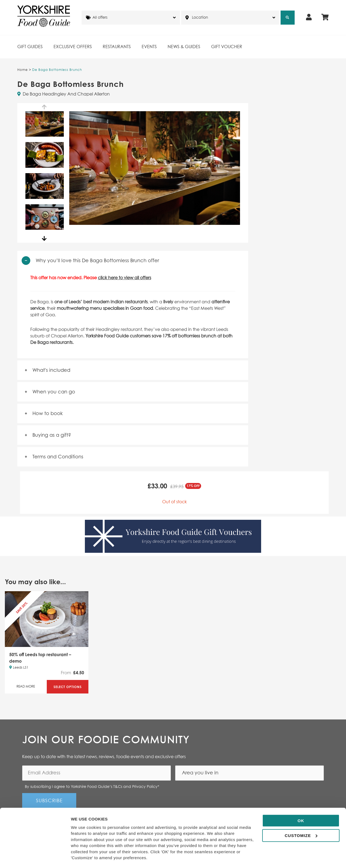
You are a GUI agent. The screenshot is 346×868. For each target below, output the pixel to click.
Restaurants (117, 47)
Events (149, 47)
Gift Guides (30, 47)
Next (45, 239)
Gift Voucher (227, 47)
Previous (45, 107)
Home (23, 70)
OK (301, 806)
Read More (26, 687)
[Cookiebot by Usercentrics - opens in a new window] (35, 857)
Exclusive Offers (73, 47)
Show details (83, 857)
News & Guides (184, 47)
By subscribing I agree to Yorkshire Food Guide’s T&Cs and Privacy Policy (92, 787)
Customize (301, 820)
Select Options (68, 687)
